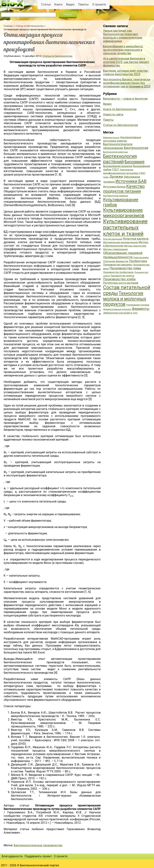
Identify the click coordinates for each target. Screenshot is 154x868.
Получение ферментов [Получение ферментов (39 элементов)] (116, 261)
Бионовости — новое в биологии (125, 99)
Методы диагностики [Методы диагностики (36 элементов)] (135, 246)
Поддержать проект (38, 856)
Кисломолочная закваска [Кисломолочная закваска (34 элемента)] (115, 196)
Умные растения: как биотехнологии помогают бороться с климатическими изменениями (123, 36)
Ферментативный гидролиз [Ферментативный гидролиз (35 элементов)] (117, 309)
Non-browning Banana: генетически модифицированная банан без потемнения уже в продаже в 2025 (127, 83)
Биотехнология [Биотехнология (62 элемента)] (136, 148)
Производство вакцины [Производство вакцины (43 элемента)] (118, 265)
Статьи (46, 4)
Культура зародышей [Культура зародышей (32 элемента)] (113, 239)
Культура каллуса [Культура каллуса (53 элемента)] (136, 239)
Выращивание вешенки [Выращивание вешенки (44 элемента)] (118, 166)
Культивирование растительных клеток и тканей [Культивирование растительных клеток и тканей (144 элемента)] (125, 227)
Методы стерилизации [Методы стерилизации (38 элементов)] (115, 249)
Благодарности (12, 856)
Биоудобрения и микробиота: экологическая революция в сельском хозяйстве (123, 50)
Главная (8, 26)
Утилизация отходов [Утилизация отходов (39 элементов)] (138, 305)
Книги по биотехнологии (120, 109)
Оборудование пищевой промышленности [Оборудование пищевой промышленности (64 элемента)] (123, 255)
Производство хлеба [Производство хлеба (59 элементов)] (119, 279)
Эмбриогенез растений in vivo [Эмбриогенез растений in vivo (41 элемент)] (120, 313)
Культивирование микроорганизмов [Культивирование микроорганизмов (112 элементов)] (124, 213)
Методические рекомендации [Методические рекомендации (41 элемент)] (120, 242)
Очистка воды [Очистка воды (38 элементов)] (141, 257)
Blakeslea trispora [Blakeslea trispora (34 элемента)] (111, 138)
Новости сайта (113, 114)
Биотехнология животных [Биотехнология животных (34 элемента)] (115, 152)
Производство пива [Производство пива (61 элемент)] (125, 268)
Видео (70, 4)
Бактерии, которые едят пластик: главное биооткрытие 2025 (126, 72)
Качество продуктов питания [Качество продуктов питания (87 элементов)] (124, 189)
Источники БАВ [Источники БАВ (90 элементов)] (131, 181)
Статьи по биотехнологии (30, 26)
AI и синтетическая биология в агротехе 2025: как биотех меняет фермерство (126, 62)
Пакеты (83, 4)
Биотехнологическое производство (38, 845)
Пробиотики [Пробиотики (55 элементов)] (138, 261)
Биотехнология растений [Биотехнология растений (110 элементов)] (120, 159)
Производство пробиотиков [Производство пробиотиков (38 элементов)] (118, 272)
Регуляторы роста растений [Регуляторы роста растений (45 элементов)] (121, 283)
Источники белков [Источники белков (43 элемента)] (114, 187)
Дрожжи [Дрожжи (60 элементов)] (116, 177)
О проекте (99, 4)
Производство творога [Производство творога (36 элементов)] (122, 276)
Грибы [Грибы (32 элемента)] (106, 177)
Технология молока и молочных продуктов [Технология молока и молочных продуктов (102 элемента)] (125, 299)
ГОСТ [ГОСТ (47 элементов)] (116, 170)
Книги (58, 4)
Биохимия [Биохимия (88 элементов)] (135, 162)
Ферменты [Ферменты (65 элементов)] (140, 309)
